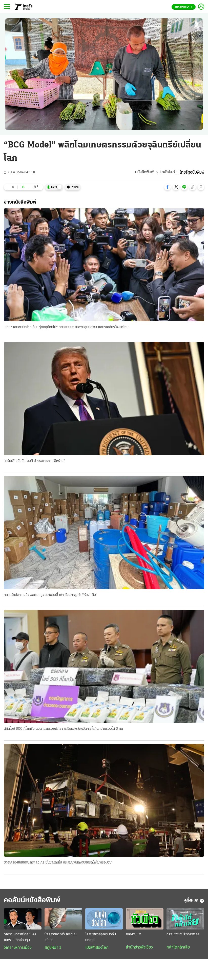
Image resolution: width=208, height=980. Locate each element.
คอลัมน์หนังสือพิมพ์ (34, 901)
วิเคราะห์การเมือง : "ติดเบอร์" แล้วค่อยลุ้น (20, 938)
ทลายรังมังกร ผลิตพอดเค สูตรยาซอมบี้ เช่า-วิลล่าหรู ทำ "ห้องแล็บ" (51, 595)
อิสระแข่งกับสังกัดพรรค (183, 935)
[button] (168, 187)
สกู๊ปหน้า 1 (53, 948)
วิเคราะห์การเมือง (18, 948)
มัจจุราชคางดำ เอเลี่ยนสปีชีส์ (60, 938)
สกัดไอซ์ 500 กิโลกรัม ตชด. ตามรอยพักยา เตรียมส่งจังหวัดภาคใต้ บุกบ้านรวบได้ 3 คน (63, 729)
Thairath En (184, 7)
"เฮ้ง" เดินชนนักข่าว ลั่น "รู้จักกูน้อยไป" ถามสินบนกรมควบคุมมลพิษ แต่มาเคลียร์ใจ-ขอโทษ (66, 327)
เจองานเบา (133, 935)
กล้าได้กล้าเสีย (178, 948)
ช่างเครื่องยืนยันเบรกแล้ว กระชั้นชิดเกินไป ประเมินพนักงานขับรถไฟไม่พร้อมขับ (58, 863)
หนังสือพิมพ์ (144, 173)
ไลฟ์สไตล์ (168, 173)
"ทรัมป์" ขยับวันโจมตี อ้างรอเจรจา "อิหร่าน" (34, 461)
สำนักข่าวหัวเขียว (139, 948)
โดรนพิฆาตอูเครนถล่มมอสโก (101, 938)
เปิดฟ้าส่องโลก (97, 948)
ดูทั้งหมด (194, 901)
